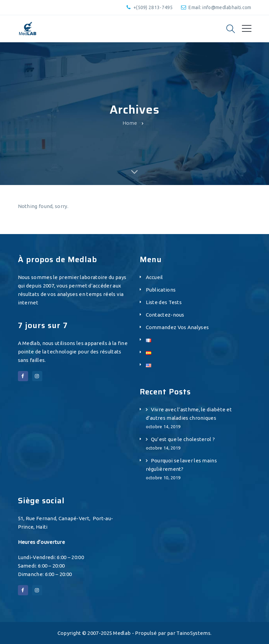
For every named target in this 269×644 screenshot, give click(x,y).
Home (130, 123)
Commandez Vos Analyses (177, 327)
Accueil (154, 277)
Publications (161, 290)
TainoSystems (193, 633)
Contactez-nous (165, 315)
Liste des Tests (164, 302)
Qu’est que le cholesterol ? (183, 439)
